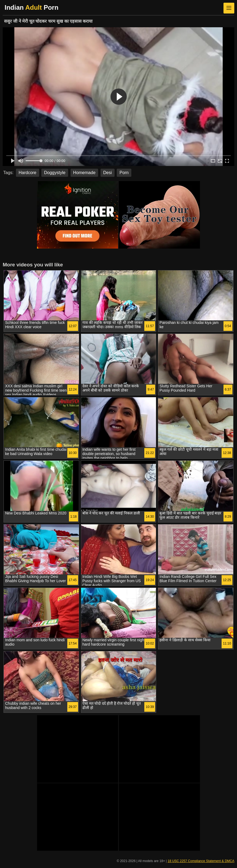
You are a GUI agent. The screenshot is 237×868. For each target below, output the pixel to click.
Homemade (84, 173)
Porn (124, 173)
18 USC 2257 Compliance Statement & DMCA (201, 861)
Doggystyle (55, 173)
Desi (108, 173)
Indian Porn (31, 7)
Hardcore (28, 173)
